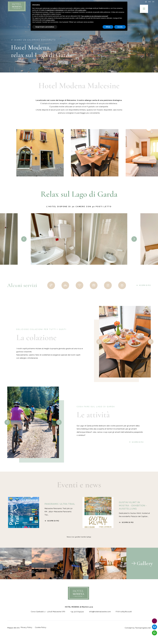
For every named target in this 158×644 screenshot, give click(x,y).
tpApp (89, 538)
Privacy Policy (28, 631)
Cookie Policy (42, 631)
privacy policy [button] (50, 20)
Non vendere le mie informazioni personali (94, 16)
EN (148, 2)
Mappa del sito (13, 631)
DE (153, 2)
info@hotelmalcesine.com (98, 616)
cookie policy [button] (82, 10)
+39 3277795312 (75, 616)
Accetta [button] (120, 27)
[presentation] (24, 239)
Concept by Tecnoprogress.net (138, 631)
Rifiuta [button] (108, 27)
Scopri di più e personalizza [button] (45, 27)
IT (144, 2)
